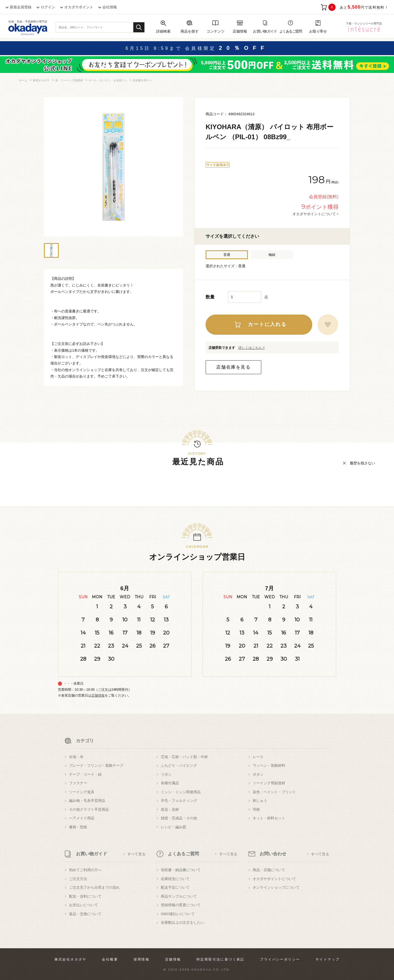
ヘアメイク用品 (82, 818)
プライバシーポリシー (280, 959)
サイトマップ (327, 959)
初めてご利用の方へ (85, 870)
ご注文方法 (78, 879)
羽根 (256, 809)
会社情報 (110, 7)
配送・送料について (85, 896)
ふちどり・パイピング (179, 765)
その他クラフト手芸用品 (89, 809)
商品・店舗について (269, 870)
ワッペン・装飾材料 (269, 765)
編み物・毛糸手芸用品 (87, 801)
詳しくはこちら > (252, 348)
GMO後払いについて (178, 914)
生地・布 (76, 757)
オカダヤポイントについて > (316, 214)
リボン (166, 774)
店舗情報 (98, 695)
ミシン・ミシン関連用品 (181, 792)
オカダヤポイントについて (274, 879)
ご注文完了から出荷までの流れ (94, 887)
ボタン (258, 774)
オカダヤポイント (79, 7)
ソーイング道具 (82, 792)
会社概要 (110, 959)
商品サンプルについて (179, 896)
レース (258, 757)
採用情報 (142, 959)
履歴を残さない (362, 463)
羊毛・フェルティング (179, 801)
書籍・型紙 (78, 827)
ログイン (48, 7)
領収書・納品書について (181, 870)
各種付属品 (170, 783)
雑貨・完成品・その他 (179, 818)
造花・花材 (170, 809)
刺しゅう (260, 801)
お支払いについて (83, 905)
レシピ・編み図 (173, 827)
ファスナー (78, 783)
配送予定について (175, 887)
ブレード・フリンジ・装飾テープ (96, 765)
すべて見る (136, 854)
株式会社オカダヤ (71, 959)
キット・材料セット (269, 818)
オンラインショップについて (276, 887)
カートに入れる (267, 324)
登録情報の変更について (181, 905)
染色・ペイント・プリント (274, 792)
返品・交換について (85, 914)
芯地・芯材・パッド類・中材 (184, 757)
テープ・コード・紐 (85, 774)
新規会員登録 (21, 7)
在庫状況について (175, 879)
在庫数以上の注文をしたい (183, 923)
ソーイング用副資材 (269, 783)
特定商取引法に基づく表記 (221, 959)
